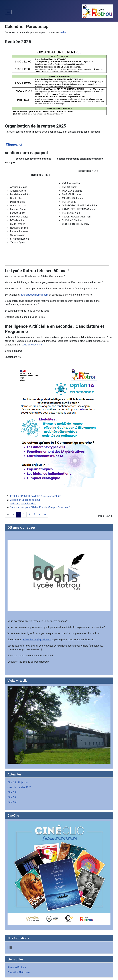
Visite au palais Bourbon (23, 504)
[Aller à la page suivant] (39, 515)
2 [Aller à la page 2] (24, 514)
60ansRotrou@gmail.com (34, 295)
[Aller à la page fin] (45, 515)
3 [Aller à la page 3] (29, 514)
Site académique (17, 967)
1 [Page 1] (19, 514)
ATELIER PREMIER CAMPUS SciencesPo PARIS (35, 496)
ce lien (63, 32)
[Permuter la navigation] (8, 12)
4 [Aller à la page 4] (34, 514)
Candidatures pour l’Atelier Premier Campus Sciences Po (41, 507)
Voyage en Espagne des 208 (25, 500)
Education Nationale (19, 972)
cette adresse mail (32, 345)
